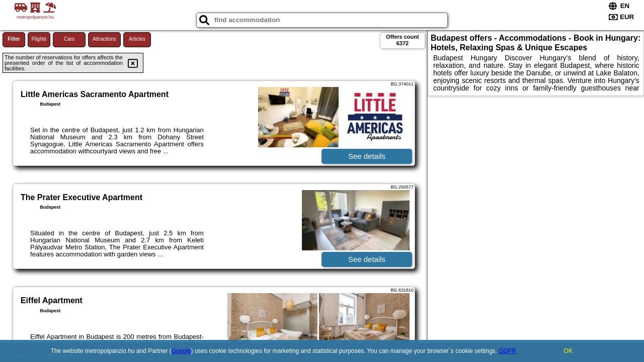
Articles (137, 39)
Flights (39, 39)
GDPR (507, 351)
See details (367, 156)
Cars (69, 39)
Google (181, 351)
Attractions (104, 39)
